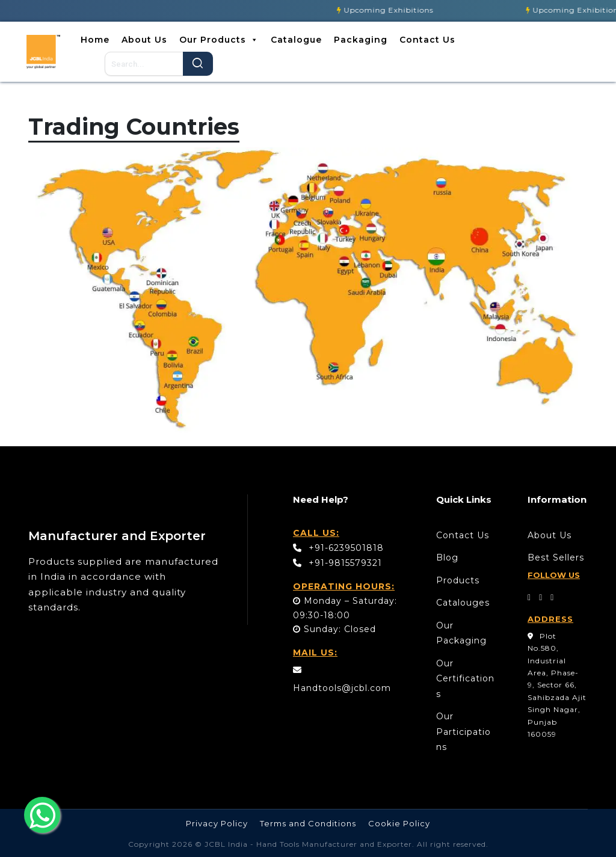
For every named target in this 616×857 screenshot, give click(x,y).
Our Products (219, 40)
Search (198, 64)
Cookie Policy (399, 823)
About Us (144, 40)
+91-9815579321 (337, 563)
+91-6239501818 (338, 548)
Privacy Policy (217, 823)
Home (95, 40)
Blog (447, 558)
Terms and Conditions (308, 823)
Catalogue (296, 40)
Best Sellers (556, 558)
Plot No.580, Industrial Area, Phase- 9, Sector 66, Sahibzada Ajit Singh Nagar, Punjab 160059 (557, 685)
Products (458, 580)
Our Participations (464, 732)
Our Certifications (465, 679)
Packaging (361, 40)
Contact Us (427, 40)
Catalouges (463, 603)
